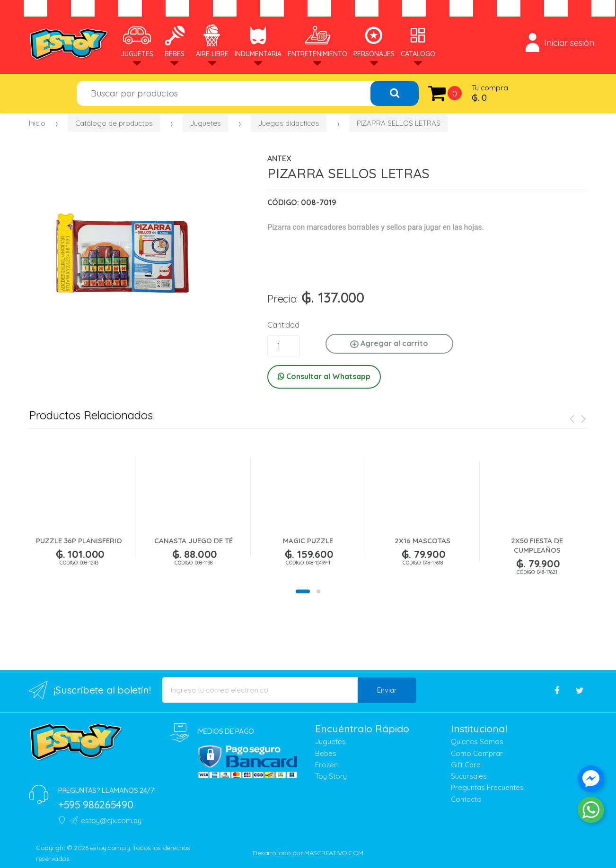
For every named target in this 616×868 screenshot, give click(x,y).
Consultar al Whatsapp (324, 376)
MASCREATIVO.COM (334, 853)
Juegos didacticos (289, 123)
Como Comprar (477, 753)
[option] (123, 246)
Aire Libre (212, 41)
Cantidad (283, 325)
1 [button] (303, 591)
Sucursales (469, 776)
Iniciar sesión (560, 43)
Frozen (326, 765)
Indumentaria (258, 41)
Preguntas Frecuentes (487, 787)
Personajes (374, 41)
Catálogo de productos (114, 123)
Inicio (37, 123)
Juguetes (137, 41)
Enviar (387, 690)
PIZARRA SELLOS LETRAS (399, 123)
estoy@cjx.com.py (106, 820)
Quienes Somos (477, 742)
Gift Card (466, 765)
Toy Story (331, 776)
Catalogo (418, 41)
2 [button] (318, 591)
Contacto (466, 799)
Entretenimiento (317, 41)
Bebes (175, 41)
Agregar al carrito (389, 343)
